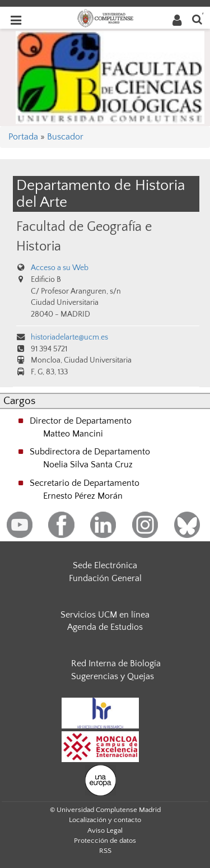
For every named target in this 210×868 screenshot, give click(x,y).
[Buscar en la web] (197, 19)
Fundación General (105, 578)
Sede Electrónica (105, 565)
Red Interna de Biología (116, 663)
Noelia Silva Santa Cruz (88, 465)
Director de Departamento (81, 421)
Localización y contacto (105, 820)
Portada (23, 137)
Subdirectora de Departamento (90, 452)
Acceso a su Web (60, 268)
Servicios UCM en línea (105, 615)
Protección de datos (105, 841)
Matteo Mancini (73, 434)
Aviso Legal (105, 830)
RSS (105, 851)
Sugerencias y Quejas (113, 676)
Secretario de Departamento (85, 483)
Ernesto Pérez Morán (83, 496)
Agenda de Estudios (105, 627)
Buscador (65, 137)
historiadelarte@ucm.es (69, 337)
